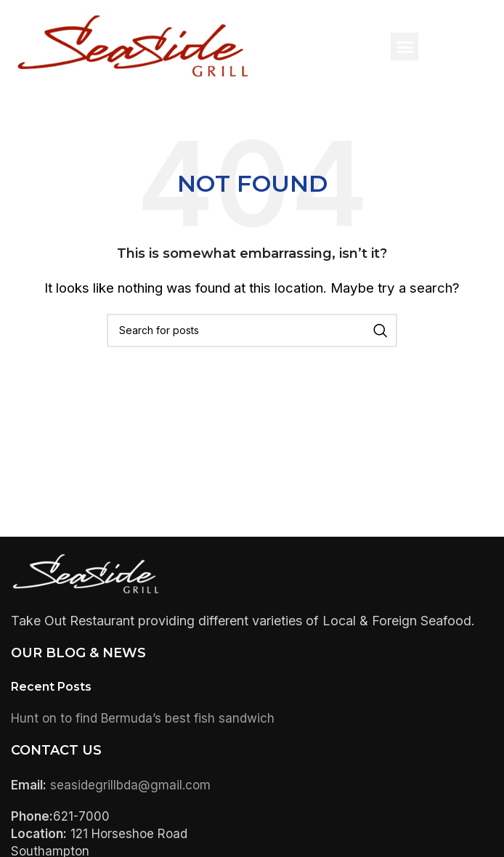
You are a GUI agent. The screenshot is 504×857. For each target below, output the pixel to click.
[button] (405, 46)
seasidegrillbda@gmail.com (130, 785)
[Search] (252, 330)
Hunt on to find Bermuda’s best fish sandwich (143, 718)
